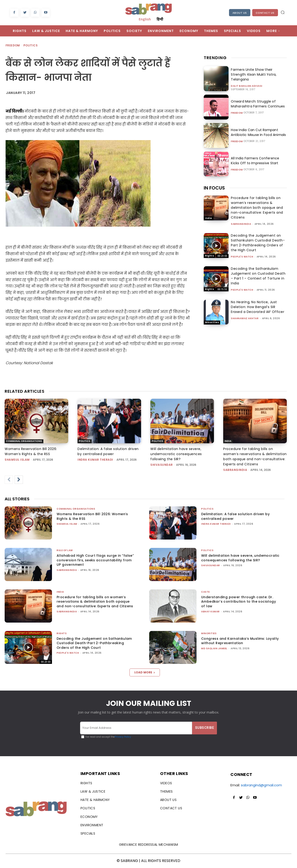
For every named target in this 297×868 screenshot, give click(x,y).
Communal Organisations (24, 441)
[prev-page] (9, 480)
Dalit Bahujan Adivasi (247, 86)
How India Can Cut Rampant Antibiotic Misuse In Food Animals (258, 132)
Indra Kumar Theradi (95, 460)
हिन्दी (160, 19)
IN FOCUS (214, 188)
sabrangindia (241, 224)
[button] (283, 12)
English (145, 19)
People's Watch (242, 257)
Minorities (212, 322)
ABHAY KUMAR (210, 612)
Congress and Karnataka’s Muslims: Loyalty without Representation (240, 641)
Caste (205, 592)
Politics (31, 46)
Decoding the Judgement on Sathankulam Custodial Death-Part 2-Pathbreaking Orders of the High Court (258, 243)
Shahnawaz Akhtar (245, 318)
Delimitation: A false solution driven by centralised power (235, 516)
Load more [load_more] (145, 672)
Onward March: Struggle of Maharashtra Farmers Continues (257, 104)
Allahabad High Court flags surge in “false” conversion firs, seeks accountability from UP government (95, 560)
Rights (210, 256)
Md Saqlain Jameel (214, 648)
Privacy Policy (123, 737)
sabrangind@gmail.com (261, 785)
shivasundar (162, 465)
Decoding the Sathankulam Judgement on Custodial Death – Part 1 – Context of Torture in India (258, 276)
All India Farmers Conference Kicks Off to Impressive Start (259, 161)
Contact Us (265, 13)
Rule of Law (65, 550)
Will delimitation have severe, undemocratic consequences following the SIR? (176, 454)
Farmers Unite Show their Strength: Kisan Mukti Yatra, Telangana (253, 74)
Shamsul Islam (17, 460)
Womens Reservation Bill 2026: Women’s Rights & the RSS (92, 516)
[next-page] (19, 480)
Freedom (13, 46)
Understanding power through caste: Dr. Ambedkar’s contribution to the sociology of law (239, 602)
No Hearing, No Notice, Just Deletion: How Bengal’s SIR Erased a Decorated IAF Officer (258, 307)
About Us (240, 13)
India (209, 218)
